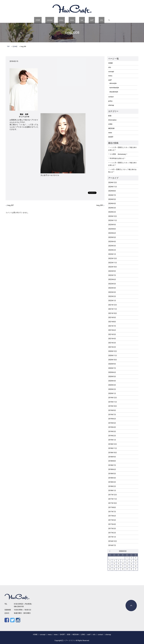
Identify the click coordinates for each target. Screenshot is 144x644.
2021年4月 (112, 339)
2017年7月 (112, 512)
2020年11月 (112, 356)
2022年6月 (112, 279)
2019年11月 (112, 402)
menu (64, 20)
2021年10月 (112, 313)
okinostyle (113, 83)
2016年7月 (112, 545)
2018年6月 (112, 469)
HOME (46, 20)
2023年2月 (112, 250)
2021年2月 (112, 347)
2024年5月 (112, 199)
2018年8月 (112, 461)
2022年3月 (112, 292)
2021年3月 (112, 343)
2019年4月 (112, 427)
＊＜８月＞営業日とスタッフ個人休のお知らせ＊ (122, 171)
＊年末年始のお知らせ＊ (117, 158)
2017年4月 (112, 524)
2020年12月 (112, 351)
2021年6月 (112, 330)
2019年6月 (112, 419)
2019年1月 (112, 440)
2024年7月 (112, 195)
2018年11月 (112, 448)
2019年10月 (112, 406)
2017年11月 (112, 499)
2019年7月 (112, 415)
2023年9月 (112, 225)
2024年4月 (112, 203)
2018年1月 (112, 491)
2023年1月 (112, 254)
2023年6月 (112, 233)
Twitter (12, 620)
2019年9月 (112, 410)
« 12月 (110, 551)
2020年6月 (112, 372)
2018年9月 (112, 457)
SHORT (111, 137)
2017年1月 (112, 537)
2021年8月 (112, 322)
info (93, 20)
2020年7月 (112, 368)
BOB (110, 116)
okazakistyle (114, 92)
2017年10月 (112, 503)
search (99, 20)
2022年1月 (112, 301)
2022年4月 (112, 288)
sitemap (111, 105)
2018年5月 (112, 474)
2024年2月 (112, 212)
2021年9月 (112, 317)
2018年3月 (112, 482)
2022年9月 (112, 271)
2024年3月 (112, 208)
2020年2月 (112, 389)
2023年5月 (112, 237)
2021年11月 (112, 309)
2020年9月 (112, 364)
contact (111, 97)
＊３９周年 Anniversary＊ (118, 154)
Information (112, 120)
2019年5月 (112, 423)
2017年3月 (112, 529)
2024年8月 (112, 191)
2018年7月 (112, 465)
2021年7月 (112, 326)
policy (110, 101)
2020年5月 (112, 377)
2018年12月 (112, 444)
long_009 (100, 205)
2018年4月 (112, 478)
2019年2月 (112, 436)
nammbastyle (114, 88)
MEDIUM (111, 128)
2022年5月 (112, 284)
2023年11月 (112, 220)
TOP (8, 46)
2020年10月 (112, 360)
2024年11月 (112, 187)
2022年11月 (112, 263)
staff (86, 20)
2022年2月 (112, 296)
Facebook (7, 620)
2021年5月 (112, 334)
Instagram (18, 620)
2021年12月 (112, 305)
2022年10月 (112, 267)
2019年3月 (112, 431)
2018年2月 (112, 486)
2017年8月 (112, 507)
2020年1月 (112, 393)
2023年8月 (112, 229)
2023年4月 (112, 242)
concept (55, 20)
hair (78, 20)
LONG (15, 46)
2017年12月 (112, 495)
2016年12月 (112, 541)
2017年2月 (112, 533)
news (71, 20)
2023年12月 (112, 216)
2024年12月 (112, 183)
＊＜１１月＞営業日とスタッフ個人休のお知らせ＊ (122, 164)
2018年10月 (112, 453)
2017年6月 (112, 516)
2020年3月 (112, 385)
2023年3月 (112, 246)
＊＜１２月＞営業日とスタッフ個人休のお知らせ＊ (122, 149)
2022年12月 (112, 258)
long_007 (11, 205)
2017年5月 (112, 520)
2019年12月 (112, 398)
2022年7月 (112, 275)
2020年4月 (112, 381)
